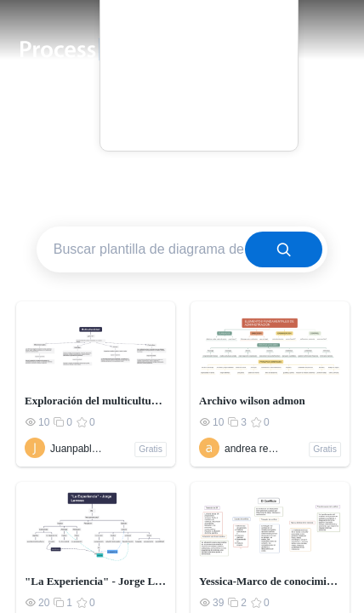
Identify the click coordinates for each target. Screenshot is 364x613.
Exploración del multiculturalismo (96, 401)
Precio (199, 61)
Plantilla (199, 37)
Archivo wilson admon (252, 401)
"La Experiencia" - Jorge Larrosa (96, 581)
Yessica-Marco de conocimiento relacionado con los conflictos (270, 581)
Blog (199, 85)
